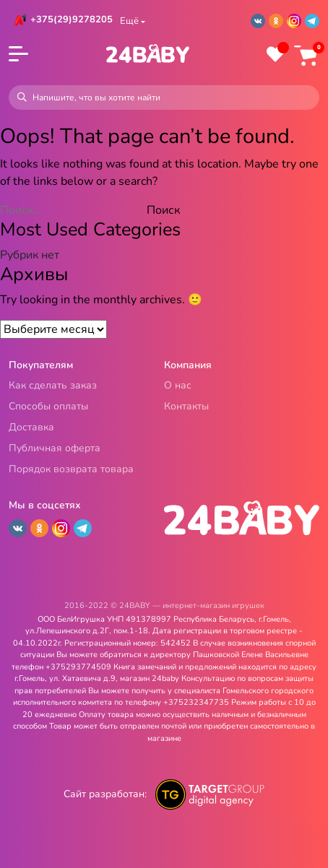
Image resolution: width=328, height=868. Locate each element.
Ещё (129, 21)
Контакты (186, 407)
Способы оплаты (48, 407)
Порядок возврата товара (71, 470)
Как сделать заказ (53, 386)
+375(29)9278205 (72, 19)
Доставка (31, 428)
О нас (178, 386)
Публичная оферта (55, 449)
